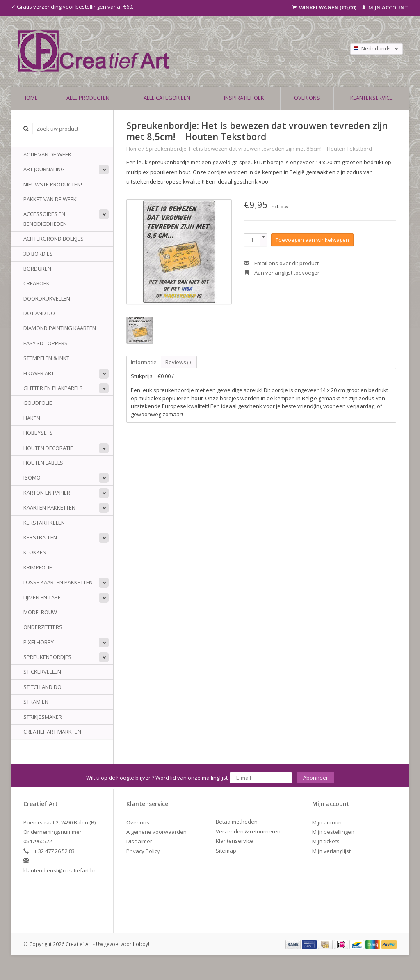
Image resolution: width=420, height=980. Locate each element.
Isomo (32, 477)
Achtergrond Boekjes (54, 239)
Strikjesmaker (43, 717)
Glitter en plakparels (53, 388)
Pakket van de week (50, 199)
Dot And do (39, 313)
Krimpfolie (38, 567)
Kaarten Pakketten (49, 507)
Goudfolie (38, 403)
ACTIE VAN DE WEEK (47, 154)
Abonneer (316, 778)
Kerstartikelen (44, 523)
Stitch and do (42, 687)
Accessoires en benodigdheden (45, 219)
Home (30, 98)
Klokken (35, 552)
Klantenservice (371, 98)
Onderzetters (43, 627)
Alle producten (88, 98)
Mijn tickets (326, 841)
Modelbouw (40, 612)
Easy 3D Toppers (46, 343)
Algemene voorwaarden (156, 832)
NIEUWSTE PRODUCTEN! (53, 184)
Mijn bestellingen (333, 832)
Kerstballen (40, 537)
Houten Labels (43, 463)
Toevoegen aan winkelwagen (312, 240)
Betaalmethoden (237, 822)
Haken (32, 418)
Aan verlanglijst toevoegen (282, 273)
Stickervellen (42, 672)
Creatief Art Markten (52, 732)
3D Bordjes (38, 254)
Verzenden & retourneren (248, 831)
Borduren (37, 269)
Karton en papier (47, 493)
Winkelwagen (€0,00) (325, 7)
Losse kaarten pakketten (58, 582)
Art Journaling (44, 169)
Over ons (307, 98)
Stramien (36, 702)
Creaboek (37, 283)
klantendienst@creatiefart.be (60, 870)
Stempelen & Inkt (46, 358)
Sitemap (226, 851)
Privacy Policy (143, 851)
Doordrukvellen (47, 298)
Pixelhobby (39, 642)
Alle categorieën (167, 98)
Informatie (144, 362)
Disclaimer (139, 841)
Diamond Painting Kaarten (60, 328)
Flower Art (39, 373)
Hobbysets (38, 433)
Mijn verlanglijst (331, 851)
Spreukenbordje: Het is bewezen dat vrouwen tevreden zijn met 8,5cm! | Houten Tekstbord (259, 149)
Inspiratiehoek (244, 98)
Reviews (179, 362)
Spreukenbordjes (47, 657)
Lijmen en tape (42, 597)
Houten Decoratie (48, 448)
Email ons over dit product (281, 263)
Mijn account (385, 7)
